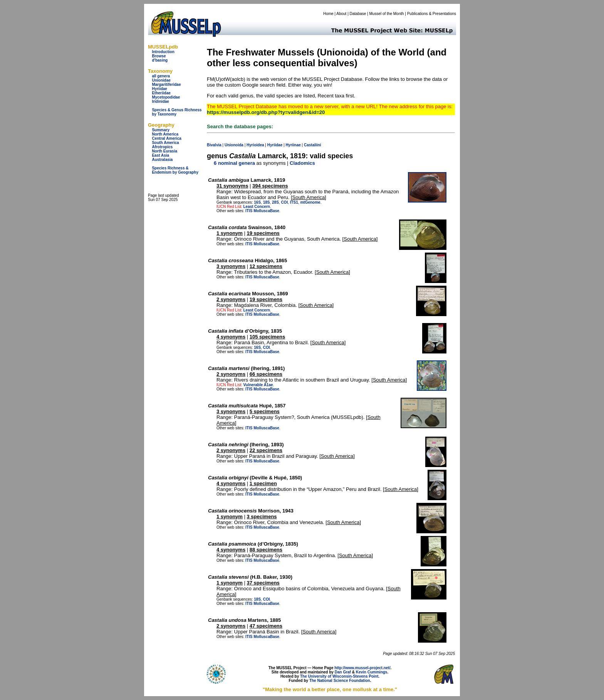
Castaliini (312, 145)
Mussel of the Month (387, 14)
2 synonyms (231, 299)
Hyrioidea (255, 145)
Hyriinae (293, 145)
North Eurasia (164, 151)
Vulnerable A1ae (258, 385)
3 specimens (262, 517)
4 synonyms (231, 337)
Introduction (163, 52)
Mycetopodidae (166, 97)
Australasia (162, 160)
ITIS (249, 211)
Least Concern (256, 207)
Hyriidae (159, 89)
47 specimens (266, 626)
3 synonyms (231, 266)
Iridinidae (160, 101)
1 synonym (230, 233)
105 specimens (268, 337)
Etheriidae (161, 93)
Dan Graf (343, 672)
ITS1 (294, 202)
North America (165, 134)
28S (275, 202)
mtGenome (310, 202)
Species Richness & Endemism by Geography (175, 170)
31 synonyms (232, 186)
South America (165, 143)
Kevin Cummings (372, 672)
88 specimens (266, 550)
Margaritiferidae (166, 85)
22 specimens (266, 450)
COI (284, 202)
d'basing (160, 60)
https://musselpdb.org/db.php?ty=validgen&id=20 (266, 112)
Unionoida (234, 145)
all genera (161, 76)
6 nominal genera (234, 163)
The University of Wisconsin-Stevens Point (339, 676)
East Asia (160, 155)
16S (257, 202)
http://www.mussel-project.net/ (362, 668)
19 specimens (263, 233)
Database (358, 14)
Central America (166, 138)
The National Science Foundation (340, 681)
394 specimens (270, 186)
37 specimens (263, 583)
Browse (159, 56)
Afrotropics (162, 147)
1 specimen (263, 483)
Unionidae (161, 80)
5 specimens (265, 411)
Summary (161, 130)
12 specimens (266, 266)
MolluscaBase (266, 211)
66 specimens (266, 374)
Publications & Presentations (432, 14)
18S (267, 202)
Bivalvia (214, 145)
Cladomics (302, 163)
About (341, 14)
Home (328, 14)
